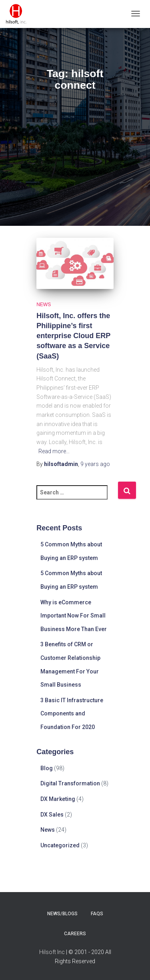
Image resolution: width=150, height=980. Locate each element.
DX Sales (52, 815)
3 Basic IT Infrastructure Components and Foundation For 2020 (72, 714)
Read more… (54, 451)
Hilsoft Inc (52, 952)
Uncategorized (60, 845)
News (44, 305)
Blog (47, 768)
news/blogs (62, 914)
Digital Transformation (70, 783)
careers (75, 934)
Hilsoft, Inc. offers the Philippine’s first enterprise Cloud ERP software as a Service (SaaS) (73, 336)
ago (95, 464)
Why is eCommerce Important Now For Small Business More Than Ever (74, 616)
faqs (97, 914)
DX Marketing (58, 799)
